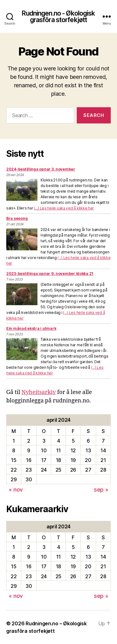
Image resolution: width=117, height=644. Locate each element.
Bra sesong (17, 218)
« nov (16, 490)
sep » (101, 490)
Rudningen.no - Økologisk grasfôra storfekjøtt (58, 17)
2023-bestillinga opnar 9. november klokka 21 (50, 274)
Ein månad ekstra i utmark (31, 328)
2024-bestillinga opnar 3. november (41, 169)
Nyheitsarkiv (39, 392)
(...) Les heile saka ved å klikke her (64, 208)
